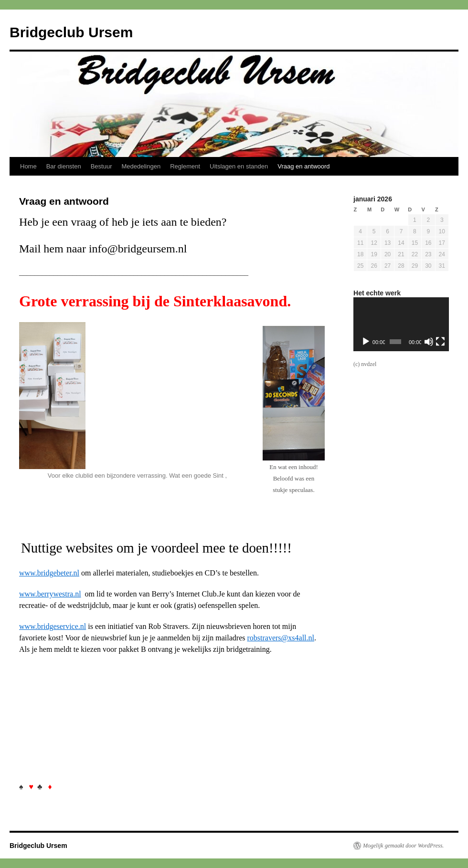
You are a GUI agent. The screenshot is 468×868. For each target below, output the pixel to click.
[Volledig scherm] (440, 342)
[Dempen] (429, 342)
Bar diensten (64, 166)
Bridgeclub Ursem (71, 32)
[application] (401, 324)
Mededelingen (141, 166)
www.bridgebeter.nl (49, 573)
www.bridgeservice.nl (53, 626)
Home (28, 166)
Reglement (185, 166)
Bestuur (101, 166)
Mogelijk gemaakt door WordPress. (403, 846)
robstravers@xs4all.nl (280, 638)
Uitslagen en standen (239, 166)
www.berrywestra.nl (50, 594)
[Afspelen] (366, 342)
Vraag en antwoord (303, 166)
